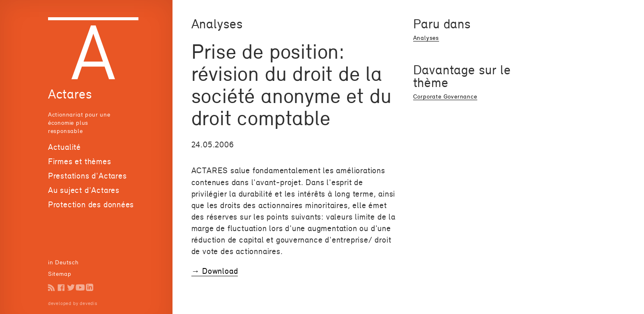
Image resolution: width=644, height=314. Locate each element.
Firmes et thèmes (80, 161)
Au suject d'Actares (84, 190)
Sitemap (60, 274)
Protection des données (91, 204)
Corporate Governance (445, 96)
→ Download (215, 271)
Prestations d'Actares (87, 176)
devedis (89, 303)
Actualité (64, 147)
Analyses (426, 38)
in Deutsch (63, 262)
